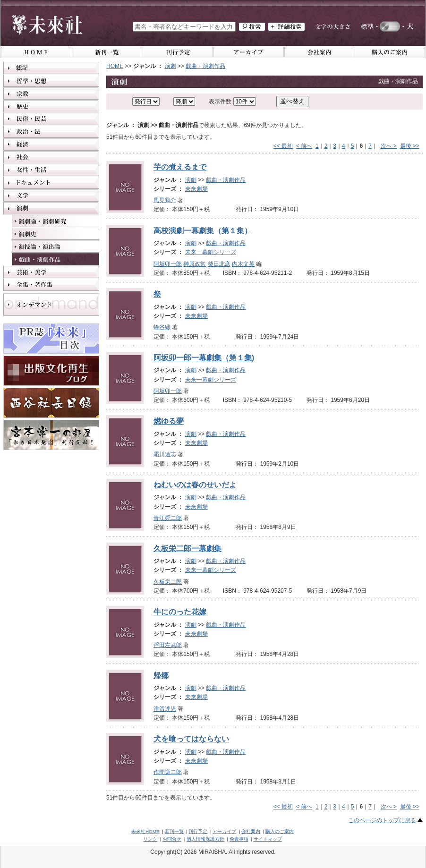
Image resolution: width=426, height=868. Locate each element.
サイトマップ (268, 839)
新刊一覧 (174, 831)
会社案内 (251, 831)
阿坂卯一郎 (168, 264)
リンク (150, 839)
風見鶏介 (165, 200)
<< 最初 (283, 146)
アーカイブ (224, 831)
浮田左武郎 (168, 645)
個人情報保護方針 (205, 839)
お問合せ (172, 839)
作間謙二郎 (168, 772)
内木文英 (243, 264)
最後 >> (410, 146)
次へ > (389, 146)
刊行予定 (198, 831)
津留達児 (165, 709)
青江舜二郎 (168, 518)
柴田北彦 (219, 264)
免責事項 (239, 839)
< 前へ (304, 146)
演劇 (170, 66)
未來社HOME (145, 831)
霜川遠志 (165, 454)
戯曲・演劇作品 (205, 66)
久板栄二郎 (168, 582)
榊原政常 (195, 264)
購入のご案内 (280, 831)
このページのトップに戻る (382, 820)
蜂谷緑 (162, 327)
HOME (115, 66)
